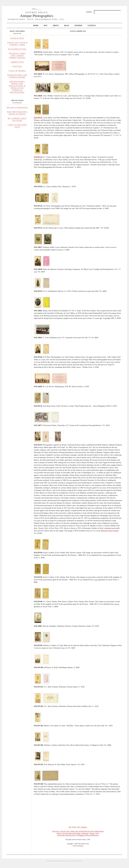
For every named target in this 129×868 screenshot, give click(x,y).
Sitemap (78, 26)
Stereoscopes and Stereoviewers (67, 835)
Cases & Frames (17, 71)
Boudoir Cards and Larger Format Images (17, 56)
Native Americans (78, 31)
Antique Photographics (37, 14)
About (56, 26)
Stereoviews (17, 38)
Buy (46, 26)
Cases (97, 833)
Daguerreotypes (17, 49)
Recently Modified (17, 108)
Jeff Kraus (80, 846)
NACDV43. (38, 157)
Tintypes (17, 66)
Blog (67, 26)
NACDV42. (38, 118)
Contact (92, 26)
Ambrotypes (17, 62)
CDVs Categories (82, 827)
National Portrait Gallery (110, 531)
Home (36, 26)
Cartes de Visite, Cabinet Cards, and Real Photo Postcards (77, 831)
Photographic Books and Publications (88, 835)
